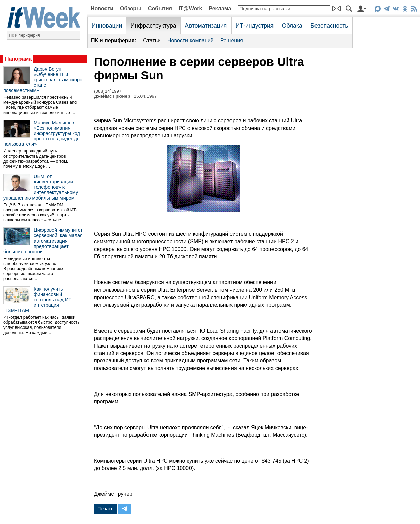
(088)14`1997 (108, 91)
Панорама (18, 59)
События (160, 9)
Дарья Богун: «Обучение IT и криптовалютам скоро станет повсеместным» (43, 80)
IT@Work (191, 9)
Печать (105, 509)
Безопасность (329, 26)
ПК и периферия (25, 35)
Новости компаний (191, 40)
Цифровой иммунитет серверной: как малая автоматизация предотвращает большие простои (43, 241)
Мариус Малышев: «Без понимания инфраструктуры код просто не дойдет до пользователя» (42, 133)
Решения (232, 40)
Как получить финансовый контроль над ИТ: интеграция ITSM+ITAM (38, 300)
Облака (292, 26)
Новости (102, 9)
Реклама (220, 9)
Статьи (152, 40)
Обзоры (131, 9)
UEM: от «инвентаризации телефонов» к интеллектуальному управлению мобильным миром (41, 187)
